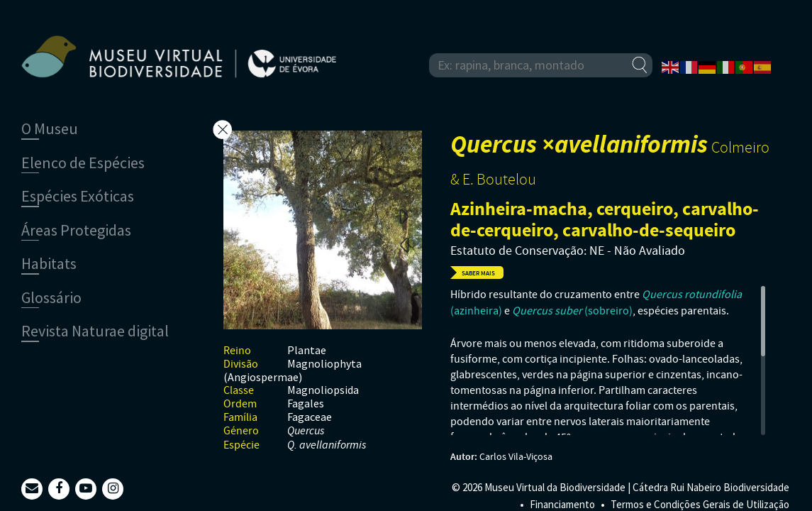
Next (404, 216)
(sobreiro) (572, 311)
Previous (404, 244)
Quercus (306, 431)
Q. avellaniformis (327, 445)
